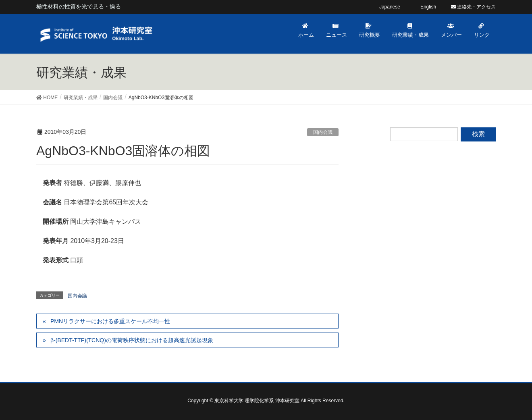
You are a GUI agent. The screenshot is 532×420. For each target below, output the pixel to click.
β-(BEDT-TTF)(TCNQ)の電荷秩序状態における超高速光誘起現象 (132, 340)
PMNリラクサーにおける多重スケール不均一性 (110, 321)
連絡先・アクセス (473, 7)
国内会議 (323, 132)
